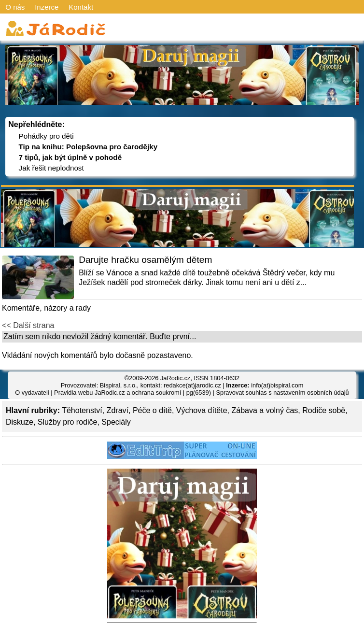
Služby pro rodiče (68, 422)
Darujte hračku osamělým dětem (145, 260)
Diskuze (20, 422)
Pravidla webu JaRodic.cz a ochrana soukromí (118, 393)
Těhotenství (82, 410)
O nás (15, 7)
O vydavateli (32, 393)
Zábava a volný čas (265, 410)
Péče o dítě (152, 410)
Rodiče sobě (324, 410)
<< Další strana (28, 325)
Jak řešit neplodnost (51, 168)
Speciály (116, 422)
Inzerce (47, 7)
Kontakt (81, 7)
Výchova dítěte (202, 410)
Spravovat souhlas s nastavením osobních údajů (282, 393)
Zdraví (118, 410)
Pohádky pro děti (46, 136)
